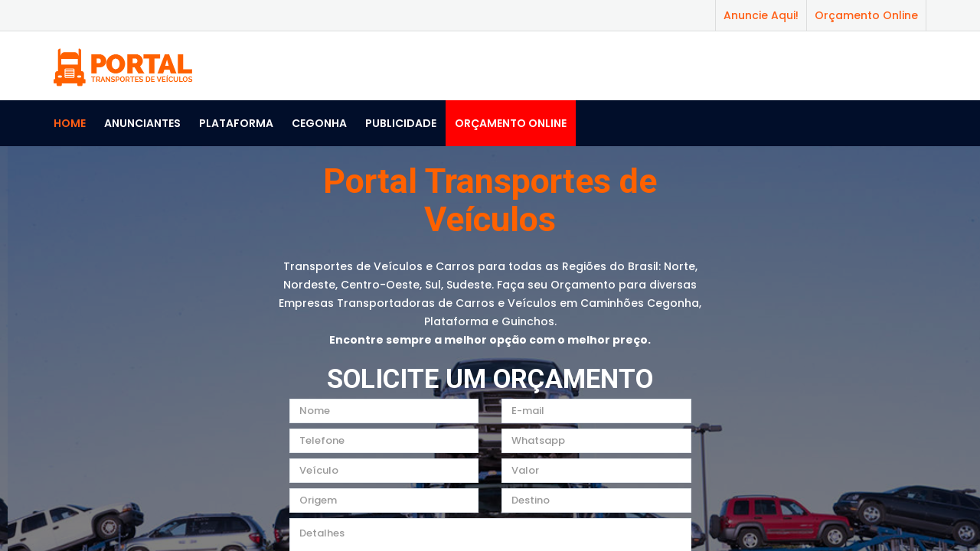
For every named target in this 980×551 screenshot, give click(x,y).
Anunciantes (142, 123)
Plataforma (236, 123)
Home (70, 123)
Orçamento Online (866, 15)
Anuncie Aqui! (761, 15)
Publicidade (401, 123)
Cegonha (319, 123)
